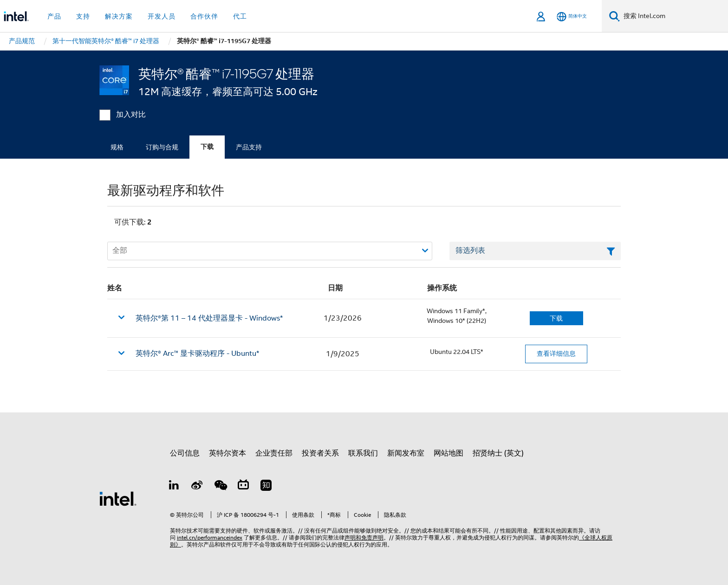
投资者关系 (320, 453)
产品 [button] (54, 16)
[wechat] (220, 487)
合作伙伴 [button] (204, 16)
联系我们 (363, 453)
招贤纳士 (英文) (498, 453)
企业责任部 (274, 453)
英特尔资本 (227, 453)
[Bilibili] (243, 487)
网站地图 (448, 453)
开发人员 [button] (162, 16)
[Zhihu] (266, 487)
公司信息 (185, 453)
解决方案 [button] (119, 16)
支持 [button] (83, 16)
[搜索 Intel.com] (674, 16)
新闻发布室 (406, 453)
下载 (207, 147)
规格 (117, 147)
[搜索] (614, 16)
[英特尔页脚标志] (118, 498)
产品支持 (249, 147)
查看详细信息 (556, 354)
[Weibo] (197, 487)
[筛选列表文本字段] (535, 251)
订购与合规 (162, 147)
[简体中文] (572, 16)
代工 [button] (240, 16)
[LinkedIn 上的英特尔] (174, 487)
